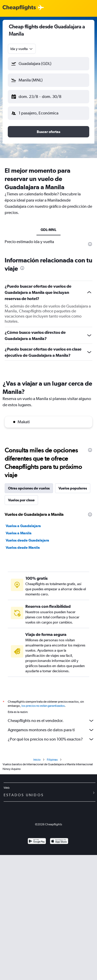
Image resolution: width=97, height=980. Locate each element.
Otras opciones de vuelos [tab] (29, 488)
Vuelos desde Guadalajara (27, 540)
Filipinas (52, 760)
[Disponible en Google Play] (37, 842)
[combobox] (22, 49)
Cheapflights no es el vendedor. (51, 721)
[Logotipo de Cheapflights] (19, 8)
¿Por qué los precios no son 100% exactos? (51, 739)
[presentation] (90, 244)
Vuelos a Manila (19, 533)
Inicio (37, 760)
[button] (48, 64)
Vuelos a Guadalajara (23, 526)
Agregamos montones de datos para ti (51, 730)
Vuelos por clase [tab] (21, 500)
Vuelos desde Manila (23, 547)
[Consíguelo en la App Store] (59, 842)
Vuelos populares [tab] (73, 488)
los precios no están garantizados (43, 706)
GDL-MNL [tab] (48, 230)
